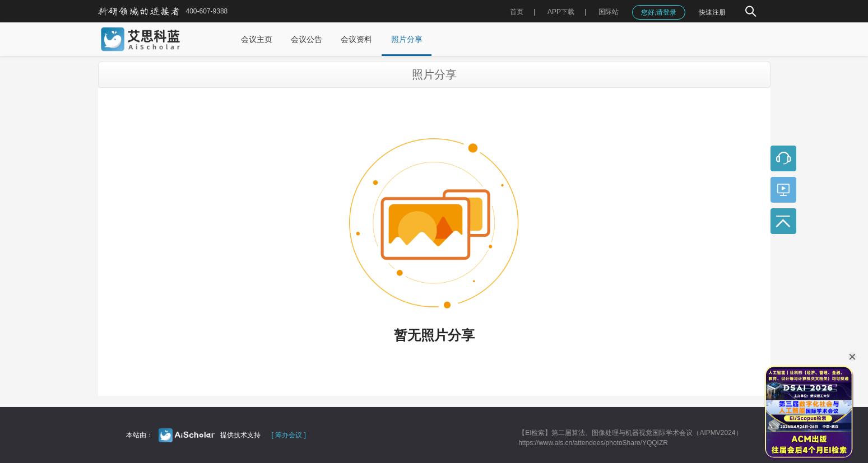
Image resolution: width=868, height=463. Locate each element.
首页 (517, 12)
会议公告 (307, 39)
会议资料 (356, 39)
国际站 (609, 12)
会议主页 (257, 39)
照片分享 (407, 39)
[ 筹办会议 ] (289, 435)
